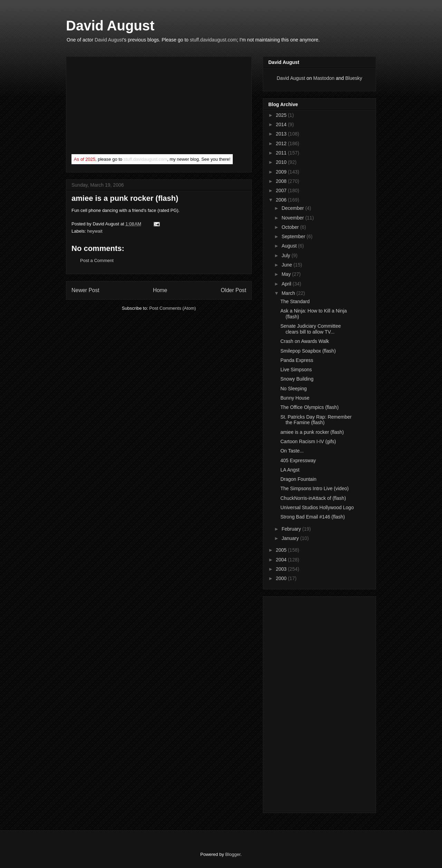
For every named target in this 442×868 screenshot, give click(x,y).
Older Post (233, 290)
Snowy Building (297, 379)
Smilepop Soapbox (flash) (308, 351)
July (286, 255)
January (291, 538)
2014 (282, 124)
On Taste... (292, 451)
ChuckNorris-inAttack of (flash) (313, 498)
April (287, 284)
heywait (95, 231)
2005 (282, 550)
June (287, 265)
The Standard (295, 301)
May (287, 274)
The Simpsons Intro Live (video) (315, 488)
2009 (282, 172)
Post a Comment (97, 260)
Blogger (233, 854)
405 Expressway (298, 460)
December (293, 208)
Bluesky (354, 78)
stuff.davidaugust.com (213, 40)
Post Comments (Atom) (172, 308)
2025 (282, 115)
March (289, 293)
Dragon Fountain (298, 479)
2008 (282, 181)
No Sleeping (294, 389)
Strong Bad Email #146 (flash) (313, 517)
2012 (282, 143)
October (291, 227)
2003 (282, 569)
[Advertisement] (123, 107)
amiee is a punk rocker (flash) (125, 198)
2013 (282, 134)
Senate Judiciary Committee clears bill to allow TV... (311, 329)
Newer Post (85, 290)
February (292, 529)
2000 (282, 578)
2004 (282, 560)
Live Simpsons (296, 370)
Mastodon (324, 78)
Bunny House (295, 398)
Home (160, 290)
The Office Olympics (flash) (310, 407)
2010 (282, 162)
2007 (282, 190)
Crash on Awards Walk (305, 341)
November (293, 218)
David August (110, 26)
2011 (282, 153)
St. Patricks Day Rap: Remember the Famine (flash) (316, 420)
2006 (282, 200)
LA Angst (290, 470)
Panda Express (297, 360)
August (290, 246)
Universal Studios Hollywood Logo (317, 507)
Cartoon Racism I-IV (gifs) (308, 441)
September (294, 236)
